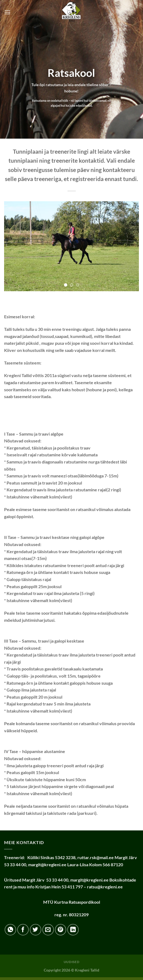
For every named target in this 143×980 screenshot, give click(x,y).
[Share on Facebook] (23, 930)
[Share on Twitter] (36, 930)
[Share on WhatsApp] (10, 930)
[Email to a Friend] (48, 930)
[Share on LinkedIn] (73, 930)
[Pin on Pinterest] (61, 930)
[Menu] (7, 12)
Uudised (71, 962)
